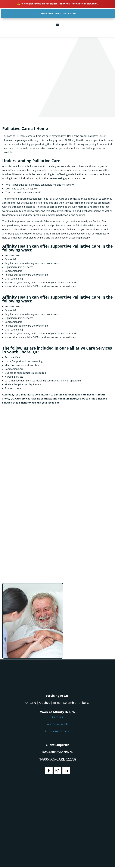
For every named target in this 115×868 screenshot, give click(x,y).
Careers (57, 718)
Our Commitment (57, 732)
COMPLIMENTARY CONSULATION (58, 14)
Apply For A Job (58, 725)
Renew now (64, 4)
